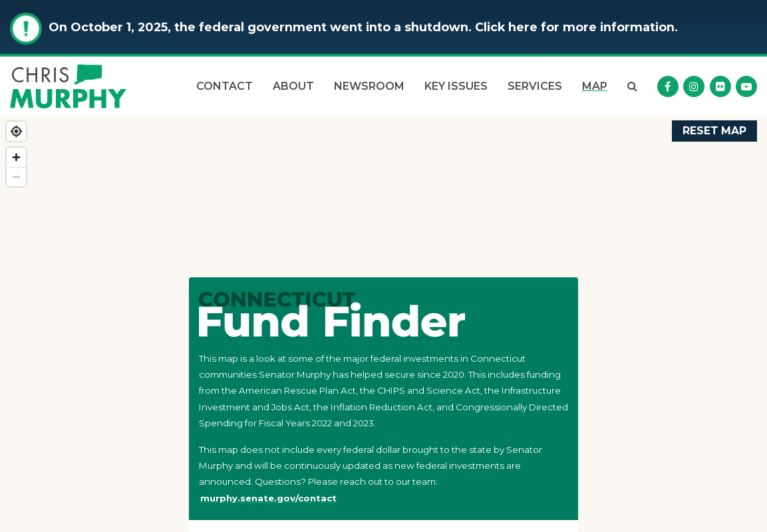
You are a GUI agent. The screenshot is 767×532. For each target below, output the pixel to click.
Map (595, 86)
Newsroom (369, 86)
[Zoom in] (16, 157)
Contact (225, 86)
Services (535, 86)
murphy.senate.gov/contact (268, 498)
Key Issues (456, 86)
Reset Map (714, 131)
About (293, 86)
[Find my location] (16, 131)
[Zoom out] (16, 177)
